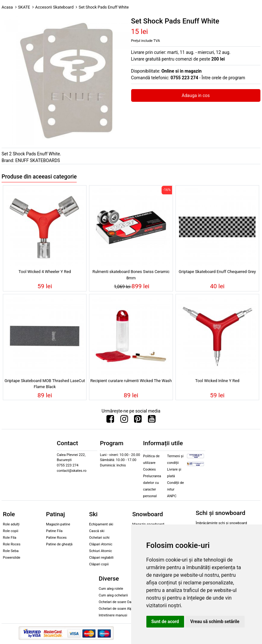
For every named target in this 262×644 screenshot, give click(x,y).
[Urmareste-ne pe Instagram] (124, 420)
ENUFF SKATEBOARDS (38, 160)
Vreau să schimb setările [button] (215, 621)
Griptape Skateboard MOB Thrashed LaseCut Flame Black (45, 384)
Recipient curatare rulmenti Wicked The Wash (131, 381)
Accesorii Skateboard (54, 7)
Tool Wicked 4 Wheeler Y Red (45, 272)
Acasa (7, 7)
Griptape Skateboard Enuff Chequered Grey (217, 272)
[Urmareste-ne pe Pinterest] (138, 420)
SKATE (24, 7)
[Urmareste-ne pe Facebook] (110, 420)
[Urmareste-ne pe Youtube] (152, 420)
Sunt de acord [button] (165, 621)
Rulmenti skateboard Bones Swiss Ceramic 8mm (131, 275)
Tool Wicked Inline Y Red (217, 381)
